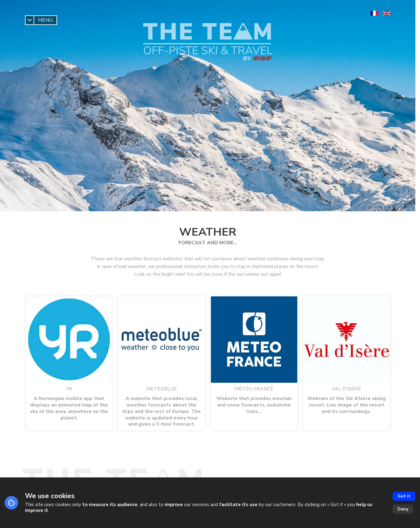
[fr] (374, 13)
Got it (404, 496)
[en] (387, 13)
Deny (403, 509)
